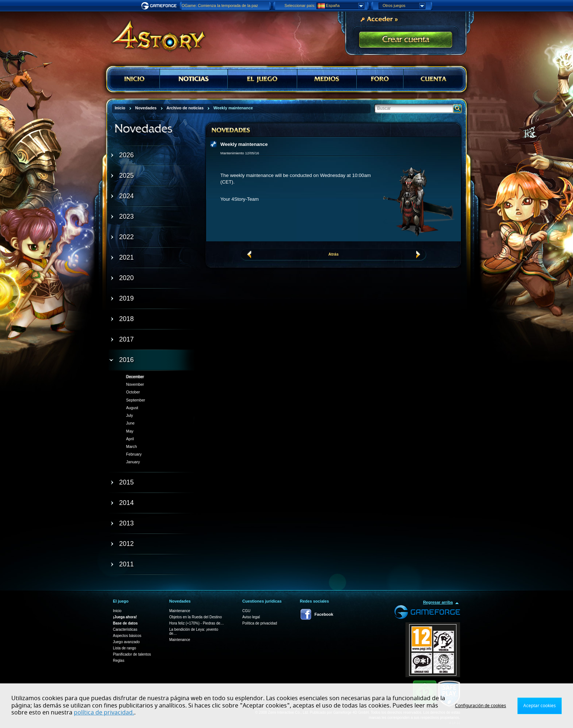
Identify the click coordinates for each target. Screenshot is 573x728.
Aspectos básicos (127, 636)
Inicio (117, 611)
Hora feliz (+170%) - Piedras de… (197, 623)
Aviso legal (251, 617)
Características (125, 629)
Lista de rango (124, 648)
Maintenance (180, 611)
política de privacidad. (104, 713)
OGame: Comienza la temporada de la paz (220, 5)
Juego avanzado (126, 642)
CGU (246, 611)
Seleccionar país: (300, 5)
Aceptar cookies (540, 706)
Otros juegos (404, 6)
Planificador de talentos (132, 654)
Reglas (119, 661)
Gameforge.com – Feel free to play (160, 6)
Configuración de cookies (481, 706)
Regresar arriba (438, 602)
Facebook (324, 614)
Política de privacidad (260, 623)
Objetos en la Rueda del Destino (196, 617)
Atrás (333, 254)
